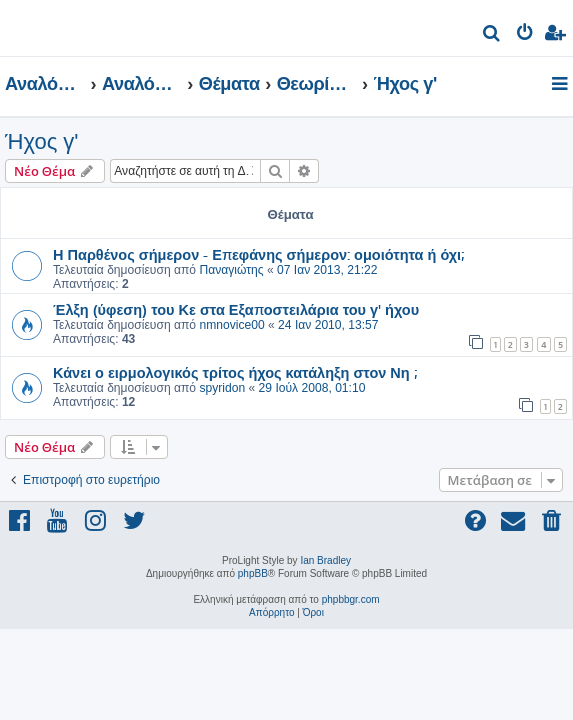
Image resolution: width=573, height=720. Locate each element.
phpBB (253, 573)
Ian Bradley (325, 560)
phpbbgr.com (351, 599)
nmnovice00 (231, 325)
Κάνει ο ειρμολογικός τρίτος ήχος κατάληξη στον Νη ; (235, 372)
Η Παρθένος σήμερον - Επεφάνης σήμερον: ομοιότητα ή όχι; (258, 254)
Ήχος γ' (42, 141)
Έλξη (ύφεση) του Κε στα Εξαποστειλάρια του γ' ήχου (236, 309)
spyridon (222, 388)
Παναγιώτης (231, 270)
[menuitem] (492, 35)
